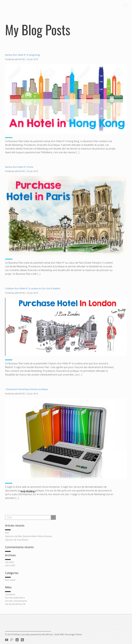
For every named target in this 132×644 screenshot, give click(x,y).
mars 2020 (10, 565)
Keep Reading (28, 491)
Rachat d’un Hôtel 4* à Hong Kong (22, 55)
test (7, 533)
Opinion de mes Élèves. (17, 540)
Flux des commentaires (16, 601)
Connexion (10, 594)
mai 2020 (9, 562)
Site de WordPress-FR (15, 604)
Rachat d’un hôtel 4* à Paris (19, 167)
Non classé (10, 580)
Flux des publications (15, 598)
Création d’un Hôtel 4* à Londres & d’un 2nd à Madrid (33, 288)
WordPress (47, 634)
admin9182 (20, 59)
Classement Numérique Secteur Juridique (26, 389)
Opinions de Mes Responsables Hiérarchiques (29, 536)
